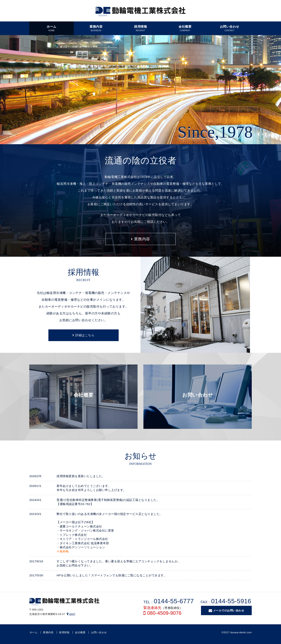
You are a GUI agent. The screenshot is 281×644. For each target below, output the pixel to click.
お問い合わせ (99, 632)
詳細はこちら (83, 335)
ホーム (34, 632)
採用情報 (64, 632)
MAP (71, 614)
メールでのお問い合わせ (226, 611)
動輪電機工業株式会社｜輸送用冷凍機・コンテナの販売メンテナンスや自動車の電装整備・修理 (140, 12)
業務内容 (140, 239)
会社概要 (80, 632)
